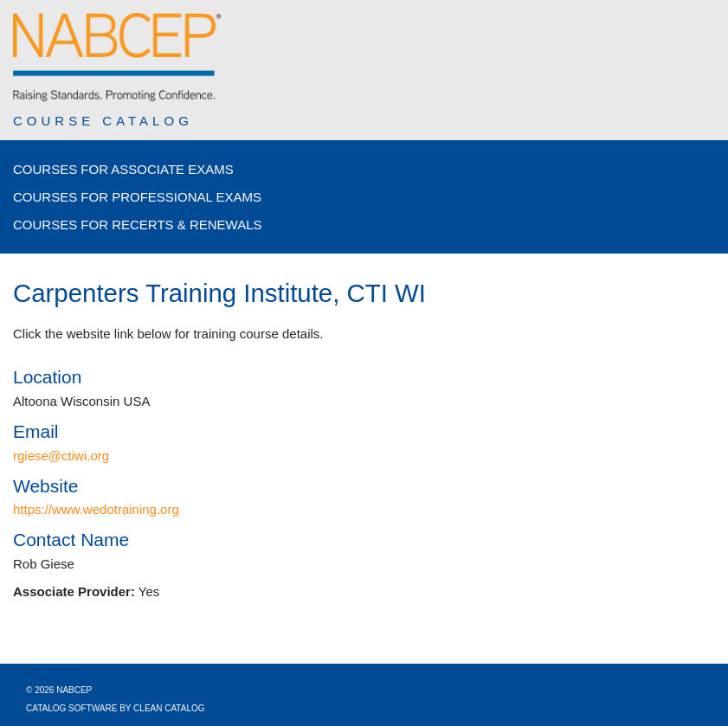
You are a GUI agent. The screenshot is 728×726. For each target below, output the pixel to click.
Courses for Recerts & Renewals (138, 225)
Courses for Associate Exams (123, 169)
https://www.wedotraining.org (96, 509)
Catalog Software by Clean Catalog (116, 708)
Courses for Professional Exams (137, 197)
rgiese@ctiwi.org (61, 456)
